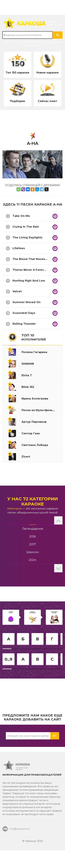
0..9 (8, 659)
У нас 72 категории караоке (33, 501)
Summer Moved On (26, 302)
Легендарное (33, 529)
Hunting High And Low (29, 281)
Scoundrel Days (24, 313)
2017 (32, 544)
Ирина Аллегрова (26, 42)
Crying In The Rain (26, 227)
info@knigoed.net (20, 829)
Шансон (33, 552)
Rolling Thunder (24, 324)
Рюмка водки (43, 42)
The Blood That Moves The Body (36, 259)
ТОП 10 (34, 337)
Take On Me (21, 216)
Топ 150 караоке (17, 73)
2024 (32, 560)
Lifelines (19, 248)
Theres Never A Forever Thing (34, 270)
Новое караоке (48, 73)
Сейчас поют (47, 101)
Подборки (17, 101)
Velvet (17, 291)
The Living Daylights (27, 237)
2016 (32, 537)
